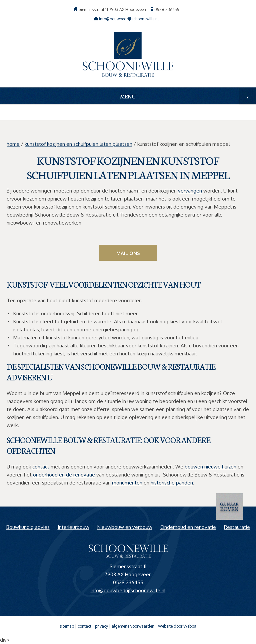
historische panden (172, 483)
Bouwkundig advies (28, 527)
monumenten (127, 483)
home (13, 144)
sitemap (67, 626)
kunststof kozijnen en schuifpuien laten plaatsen (78, 144)
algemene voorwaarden (133, 626)
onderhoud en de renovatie (64, 475)
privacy (101, 626)
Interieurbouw (73, 527)
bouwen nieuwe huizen (210, 467)
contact (41, 467)
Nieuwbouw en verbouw (125, 527)
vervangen (190, 191)
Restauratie (237, 527)
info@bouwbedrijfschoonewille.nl (129, 19)
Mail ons (128, 253)
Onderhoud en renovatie (188, 527)
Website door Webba (177, 626)
